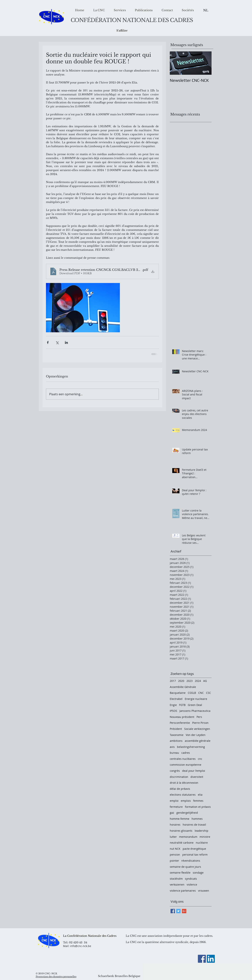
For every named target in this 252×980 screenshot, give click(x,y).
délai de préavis (180, 789)
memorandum (188, 837)
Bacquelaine (178, 693)
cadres (186, 753)
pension (175, 855)
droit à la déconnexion (184, 783)
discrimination (179, 777)
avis (172, 747)
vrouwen (204, 891)
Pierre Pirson (200, 723)
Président (176, 729)
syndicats (191, 879)
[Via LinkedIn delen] (66, 342)
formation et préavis (198, 807)
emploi (174, 801)
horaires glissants (181, 831)
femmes (198, 801)
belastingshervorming (191, 747)
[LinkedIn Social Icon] (211, 959)
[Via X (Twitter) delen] (57, 342)
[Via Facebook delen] (48, 342)
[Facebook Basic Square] (173, 911)
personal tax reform (195, 855)
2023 (190, 681)
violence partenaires (183, 891)
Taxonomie (177, 735)
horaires (175, 825)
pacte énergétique (194, 849)
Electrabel (176, 699)
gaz (172, 813)
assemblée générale (198, 741)
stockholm (176, 879)
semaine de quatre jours (185, 867)
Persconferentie (180, 723)
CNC (201, 693)
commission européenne (186, 765)
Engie (173, 705)
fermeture (176, 807)
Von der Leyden (196, 735)
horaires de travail (194, 825)
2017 (173, 681)
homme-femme (180, 819)
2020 (181, 681)
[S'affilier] (122, 31)
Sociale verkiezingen (197, 729)
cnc (200, 759)
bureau (174, 753)
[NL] (206, 10)
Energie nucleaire (196, 699)
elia (200, 795)
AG (205, 681)
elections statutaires (183, 795)
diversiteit (197, 777)
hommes (197, 819)
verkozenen (177, 885)
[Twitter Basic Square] (178, 911)
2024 (198, 681)
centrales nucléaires (183, 759)
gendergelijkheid (187, 813)
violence (192, 885)
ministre (205, 837)
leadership (201, 831)
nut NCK (175, 849)
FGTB (182, 705)
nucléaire (202, 843)
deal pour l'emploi (194, 771)
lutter (173, 837)
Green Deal (195, 705)
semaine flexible (180, 873)
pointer (174, 861)
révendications (191, 861)
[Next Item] (205, 63)
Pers (199, 717)
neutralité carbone (182, 843)
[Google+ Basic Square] (184, 911)
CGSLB (192, 693)
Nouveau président (182, 717)
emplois (186, 801)
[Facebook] (202, 959)
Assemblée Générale (183, 687)
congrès (175, 771)
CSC (209, 693)
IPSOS (173, 711)
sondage (198, 873)
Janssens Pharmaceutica (195, 711)
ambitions (176, 741)
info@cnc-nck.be (81, 946)
